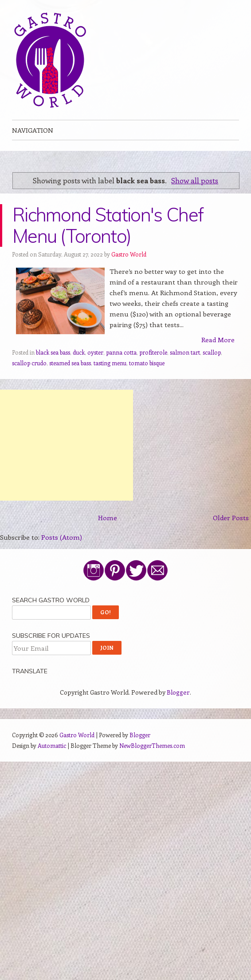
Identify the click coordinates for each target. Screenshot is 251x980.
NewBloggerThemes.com (152, 745)
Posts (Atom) (62, 537)
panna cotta (121, 352)
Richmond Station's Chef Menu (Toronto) (108, 225)
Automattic (52, 745)
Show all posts (195, 180)
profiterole (153, 352)
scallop (212, 352)
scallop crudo (29, 363)
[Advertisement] (67, 445)
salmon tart (185, 352)
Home (108, 518)
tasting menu (110, 363)
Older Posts (231, 518)
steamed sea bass (70, 363)
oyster (95, 352)
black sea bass (53, 352)
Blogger (178, 692)
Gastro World (129, 254)
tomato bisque (147, 363)
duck (79, 352)
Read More (218, 340)
